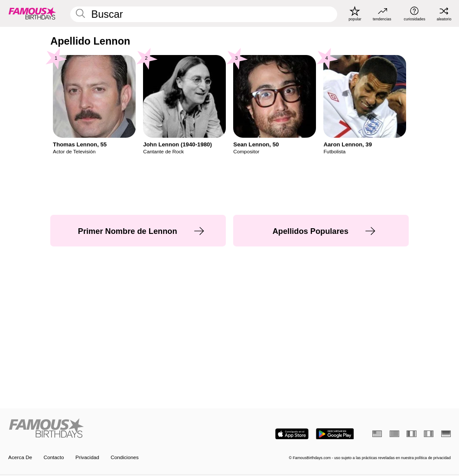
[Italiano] (429, 434)
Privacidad (87, 457)
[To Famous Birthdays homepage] (32, 13)
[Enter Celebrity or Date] (204, 15)
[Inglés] (377, 434)
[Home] (117, 429)
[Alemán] (446, 434)
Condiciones (125, 457)
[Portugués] (394, 434)
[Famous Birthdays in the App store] (292, 434)
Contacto (54, 457)
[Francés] (411, 434)
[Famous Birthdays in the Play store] (335, 434)
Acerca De (20, 457)
